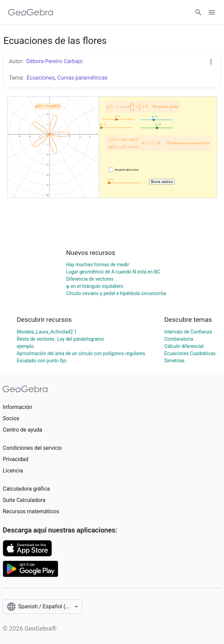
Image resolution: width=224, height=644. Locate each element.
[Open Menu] (212, 12)
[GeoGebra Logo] (31, 12)
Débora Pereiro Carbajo (55, 61)
